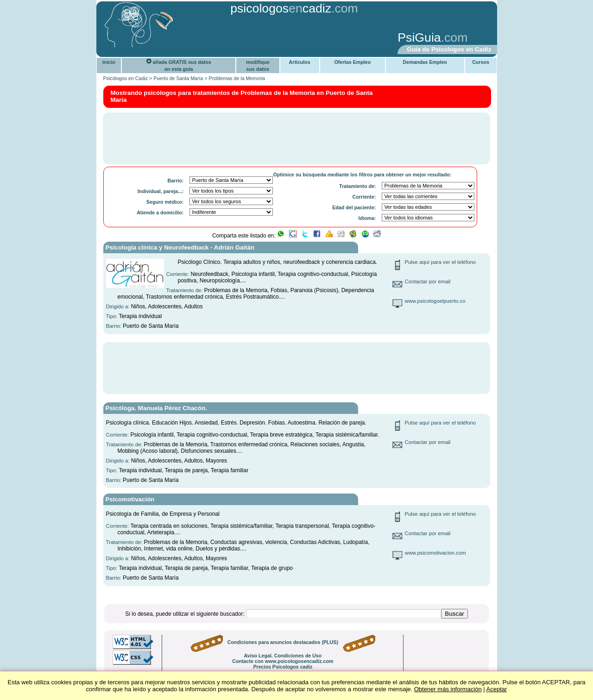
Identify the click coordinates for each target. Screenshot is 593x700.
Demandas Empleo (425, 62)
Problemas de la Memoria (237, 78)
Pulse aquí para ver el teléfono (441, 262)
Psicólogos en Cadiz (126, 78)
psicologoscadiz (281, 8)
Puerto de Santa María (178, 78)
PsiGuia (419, 37)
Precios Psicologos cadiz (283, 667)
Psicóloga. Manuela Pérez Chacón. (156, 408)
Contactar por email (428, 281)
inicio (109, 62)
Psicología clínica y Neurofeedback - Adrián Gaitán (180, 247)
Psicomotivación (130, 499)
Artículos (300, 62)
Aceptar (497, 689)
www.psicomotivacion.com (435, 553)
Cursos (481, 62)
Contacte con (283, 661)
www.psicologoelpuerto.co (435, 301)
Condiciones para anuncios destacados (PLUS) (283, 642)
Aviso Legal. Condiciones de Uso (283, 656)
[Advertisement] (243, 38)
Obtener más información (448, 689)
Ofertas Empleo (352, 62)
